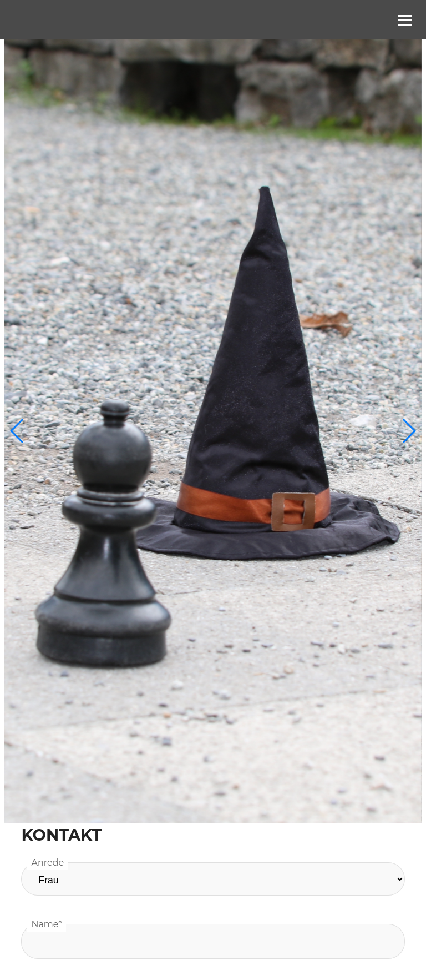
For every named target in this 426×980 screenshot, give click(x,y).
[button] (409, 431)
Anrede (47, 863)
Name (46, 924)
